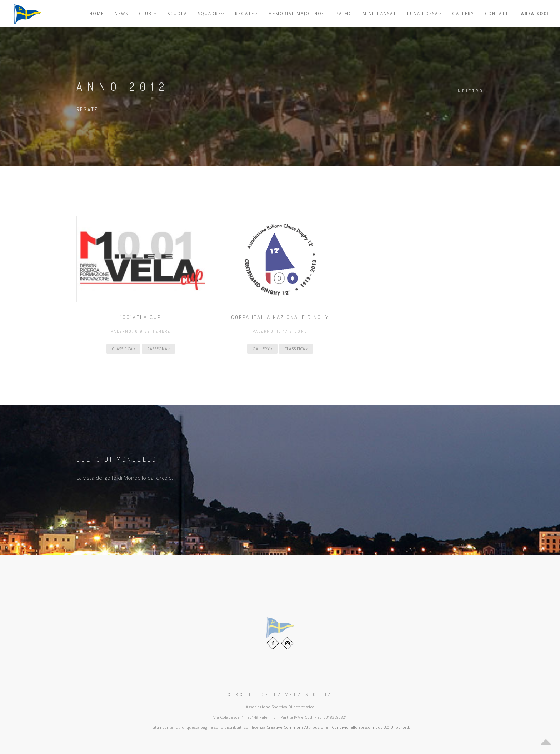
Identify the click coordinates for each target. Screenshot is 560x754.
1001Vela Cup (141, 317)
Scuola (177, 13)
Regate (246, 13)
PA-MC (344, 13)
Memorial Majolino (297, 13)
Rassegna (158, 349)
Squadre (211, 13)
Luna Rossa (424, 13)
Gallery (463, 13)
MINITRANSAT (379, 13)
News (121, 13)
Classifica (123, 349)
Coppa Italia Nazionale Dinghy (280, 317)
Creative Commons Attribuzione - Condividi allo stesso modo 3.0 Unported (338, 727)
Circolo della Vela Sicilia (280, 695)
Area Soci (535, 13)
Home (97, 13)
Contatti (498, 13)
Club (148, 13)
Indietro (469, 91)
